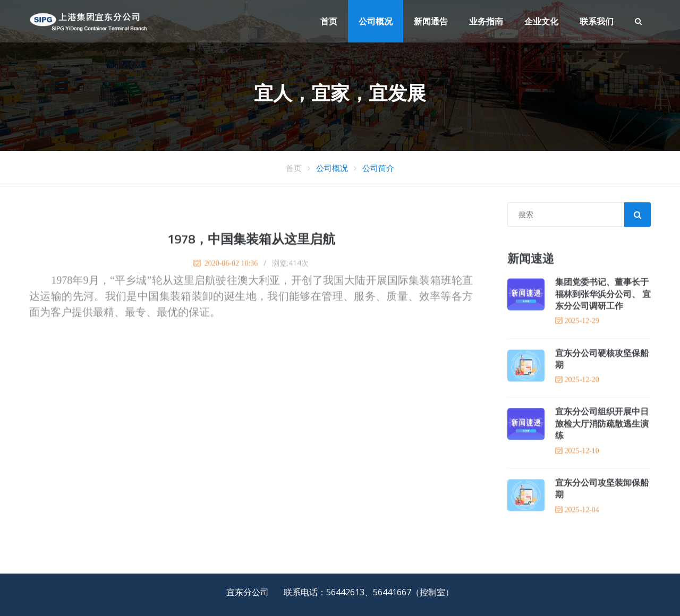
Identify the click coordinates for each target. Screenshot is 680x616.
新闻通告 (431, 21)
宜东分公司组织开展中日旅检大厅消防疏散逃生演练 (602, 424)
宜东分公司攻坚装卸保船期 (602, 489)
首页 (329, 21)
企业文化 (541, 21)
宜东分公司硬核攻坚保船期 (602, 359)
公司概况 (376, 21)
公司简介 (378, 168)
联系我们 (597, 21)
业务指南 (486, 21)
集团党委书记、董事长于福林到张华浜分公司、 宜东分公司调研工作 (603, 294)
